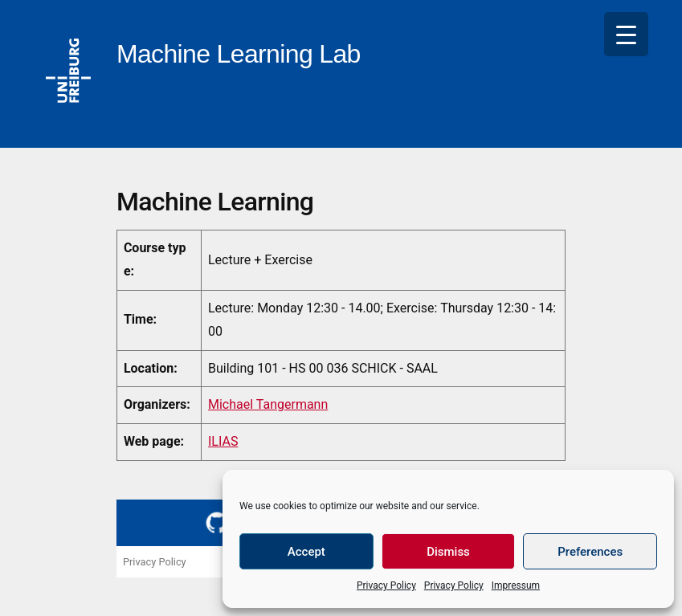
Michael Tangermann (268, 404)
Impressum (516, 585)
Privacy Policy (386, 585)
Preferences (590, 552)
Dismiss (448, 552)
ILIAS (223, 441)
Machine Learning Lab (239, 54)
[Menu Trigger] (626, 34)
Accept (306, 552)
